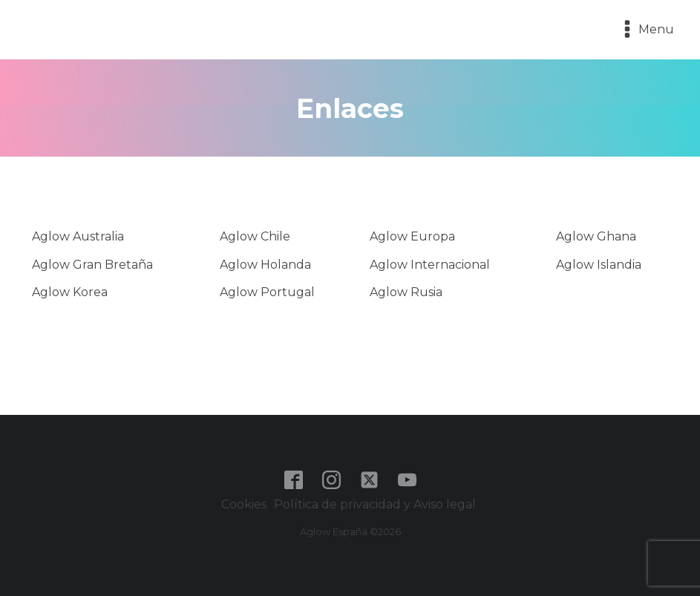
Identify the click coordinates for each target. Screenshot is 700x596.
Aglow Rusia (406, 292)
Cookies (244, 504)
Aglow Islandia (599, 265)
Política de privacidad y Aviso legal (376, 504)
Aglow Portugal (267, 292)
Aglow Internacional (430, 265)
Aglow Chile (255, 236)
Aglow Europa (412, 236)
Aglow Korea (70, 292)
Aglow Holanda (265, 265)
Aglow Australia (78, 236)
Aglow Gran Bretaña (92, 265)
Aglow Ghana (596, 236)
